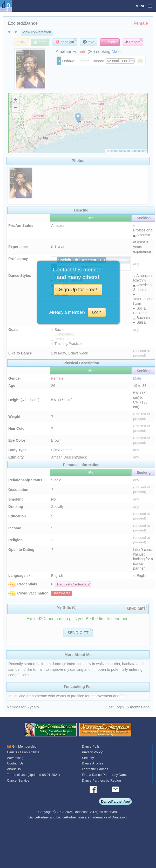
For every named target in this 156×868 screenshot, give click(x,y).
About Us (14, 769)
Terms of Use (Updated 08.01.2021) (33, 775)
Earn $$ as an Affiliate (23, 752)
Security (88, 758)
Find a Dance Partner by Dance (105, 775)
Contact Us (15, 763)
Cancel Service (18, 780)
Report (133, 42)
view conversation (37, 32)
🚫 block (110, 42)
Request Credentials (73, 584)
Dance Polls (91, 746)
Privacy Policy (92, 752)
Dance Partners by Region (101, 780)
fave (89, 42)
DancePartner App (115, 801)
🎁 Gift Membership (22, 746)
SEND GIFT (136, 609)
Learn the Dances (95, 769)
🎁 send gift (65, 42)
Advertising (15, 758)
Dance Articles (93, 763)
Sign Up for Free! (78, 289)
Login (97, 312)
